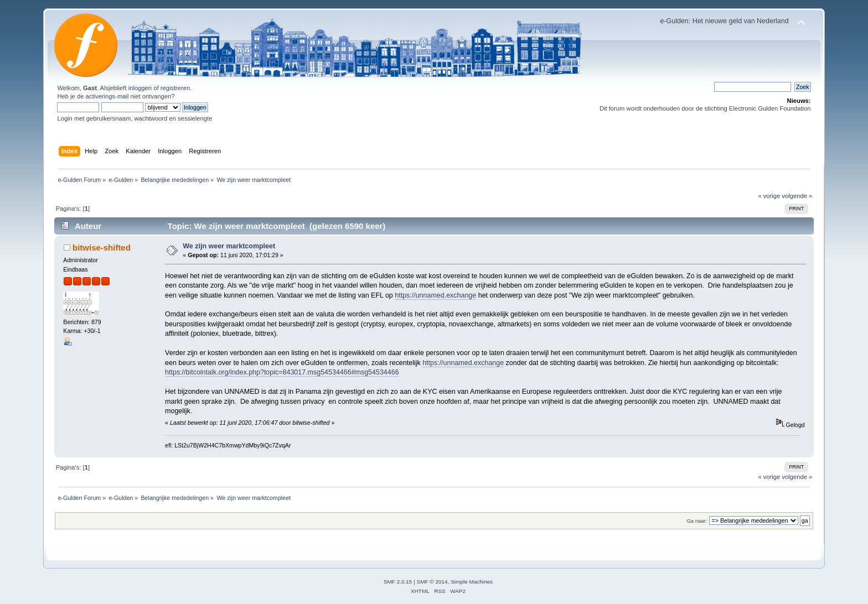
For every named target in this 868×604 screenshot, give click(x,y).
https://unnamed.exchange (435, 295)
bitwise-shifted (102, 248)
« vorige (769, 196)
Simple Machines (472, 582)
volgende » (797, 196)
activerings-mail (107, 96)
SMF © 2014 (432, 582)
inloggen (140, 88)
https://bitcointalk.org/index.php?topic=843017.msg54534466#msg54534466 (282, 372)
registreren (175, 88)
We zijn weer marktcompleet (229, 246)
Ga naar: (697, 521)
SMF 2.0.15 (398, 582)
